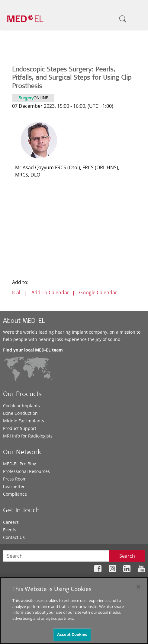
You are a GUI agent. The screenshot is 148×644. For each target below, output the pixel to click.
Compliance (15, 494)
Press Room (15, 479)
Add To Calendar (50, 292)
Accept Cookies (72, 634)
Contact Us (14, 537)
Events (10, 530)
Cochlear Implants (21, 406)
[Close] (138, 587)
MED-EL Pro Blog (20, 464)
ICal (16, 292)
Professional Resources (26, 471)
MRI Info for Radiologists (28, 436)
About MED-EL (24, 321)
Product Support (20, 428)
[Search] (123, 19)
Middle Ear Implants (24, 421)
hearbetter (14, 486)
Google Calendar (98, 292)
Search (127, 556)
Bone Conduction (20, 413)
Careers (11, 522)
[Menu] (137, 19)
